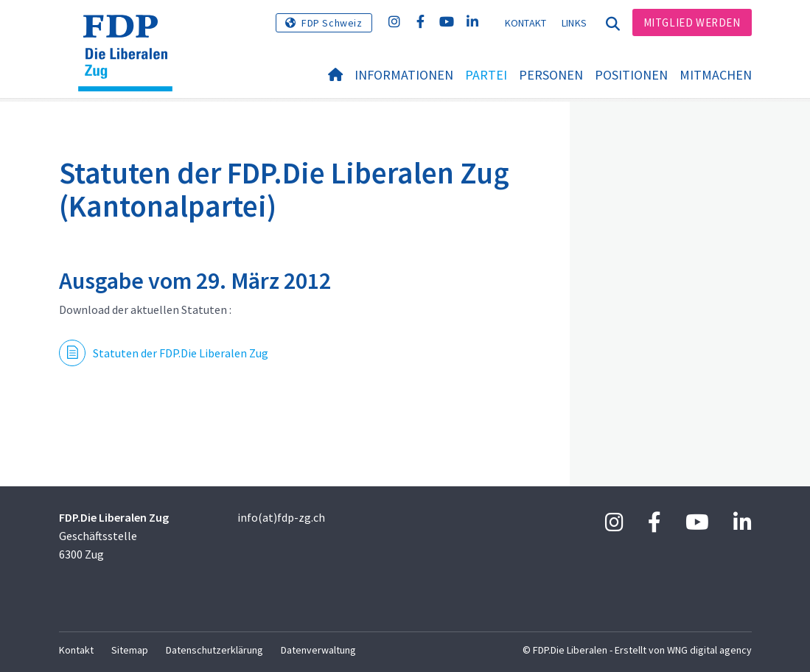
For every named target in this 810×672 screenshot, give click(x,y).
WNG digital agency (709, 650)
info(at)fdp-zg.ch (281, 517)
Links (575, 23)
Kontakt (526, 23)
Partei (486, 75)
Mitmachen (716, 75)
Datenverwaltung (318, 650)
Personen (551, 75)
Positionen (631, 75)
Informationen (404, 75)
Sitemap (130, 650)
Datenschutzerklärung (214, 650)
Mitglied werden (692, 22)
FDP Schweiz (332, 23)
